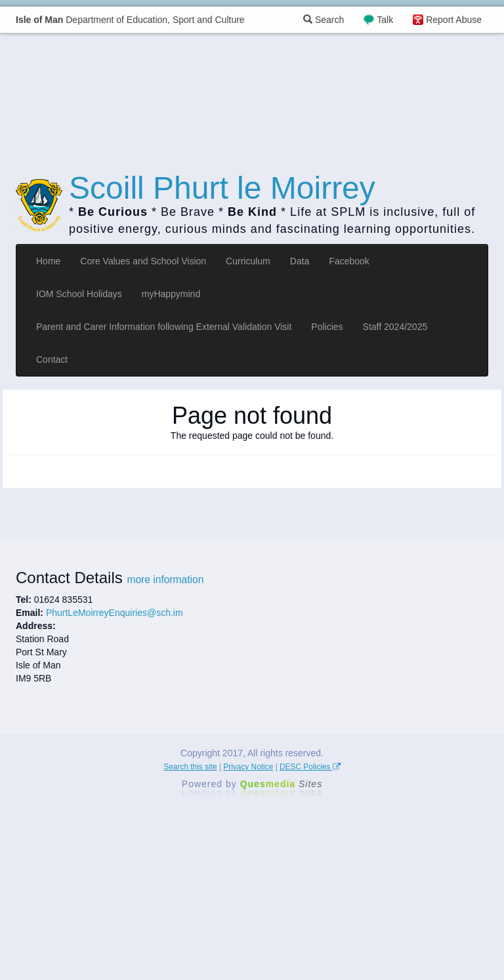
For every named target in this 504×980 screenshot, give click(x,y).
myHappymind (171, 294)
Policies (327, 327)
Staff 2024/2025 (395, 327)
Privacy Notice (248, 767)
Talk (385, 20)
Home (48, 261)
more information (165, 580)
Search (324, 20)
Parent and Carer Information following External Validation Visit (164, 327)
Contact (52, 359)
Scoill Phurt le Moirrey (222, 188)
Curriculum (248, 261)
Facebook (349, 261)
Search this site (190, 767)
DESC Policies (310, 767)
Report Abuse (454, 20)
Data (300, 261)
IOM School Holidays (79, 294)
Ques (282, 784)
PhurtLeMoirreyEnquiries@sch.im (115, 613)
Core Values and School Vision (143, 261)
